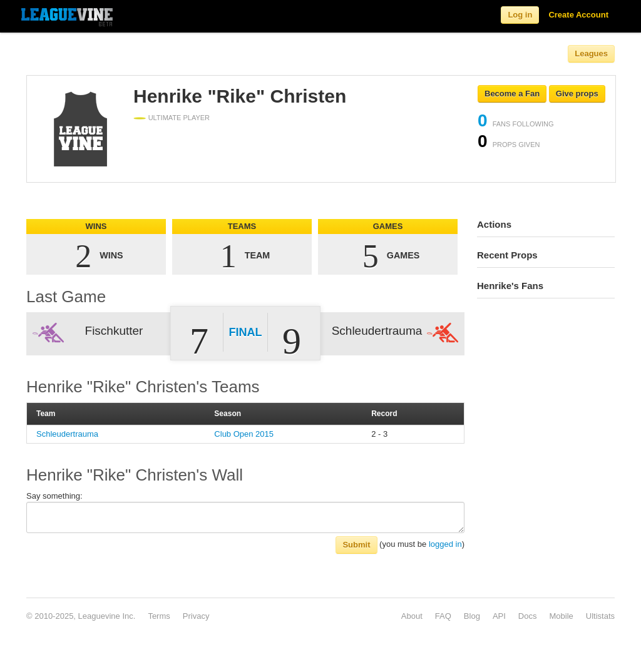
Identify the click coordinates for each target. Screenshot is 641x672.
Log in (520, 15)
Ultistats (600, 616)
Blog (472, 616)
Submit (356, 545)
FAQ (443, 616)
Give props (577, 94)
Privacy (196, 616)
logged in (445, 544)
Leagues (591, 53)
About (412, 616)
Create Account (578, 15)
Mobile (561, 616)
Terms (159, 616)
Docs (528, 616)
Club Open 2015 (244, 434)
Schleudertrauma (67, 434)
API (499, 616)
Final (246, 332)
